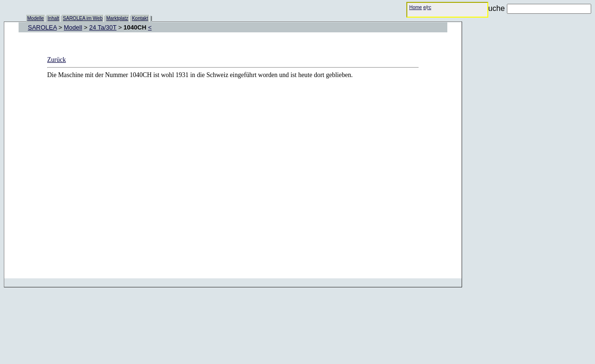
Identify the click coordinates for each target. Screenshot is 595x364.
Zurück (56, 60)
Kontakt (140, 18)
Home (416, 7)
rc (429, 7)
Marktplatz (117, 18)
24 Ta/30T (103, 27)
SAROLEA (43, 27)
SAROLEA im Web (83, 18)
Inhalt (53, 18)
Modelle (35, 18)
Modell (73, 27)
